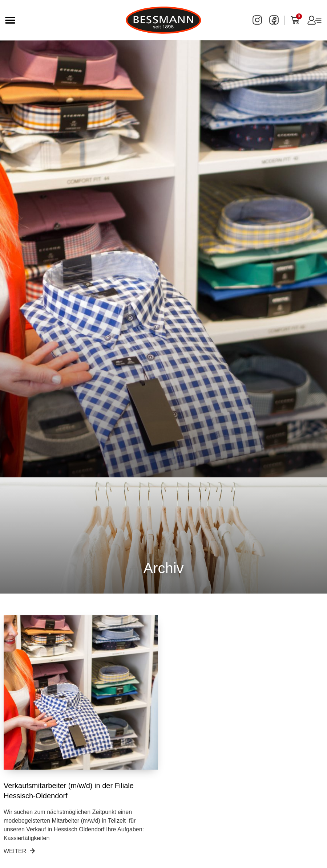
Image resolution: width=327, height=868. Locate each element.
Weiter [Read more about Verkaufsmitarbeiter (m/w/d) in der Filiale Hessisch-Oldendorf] (19, 851)
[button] (10, 20)
